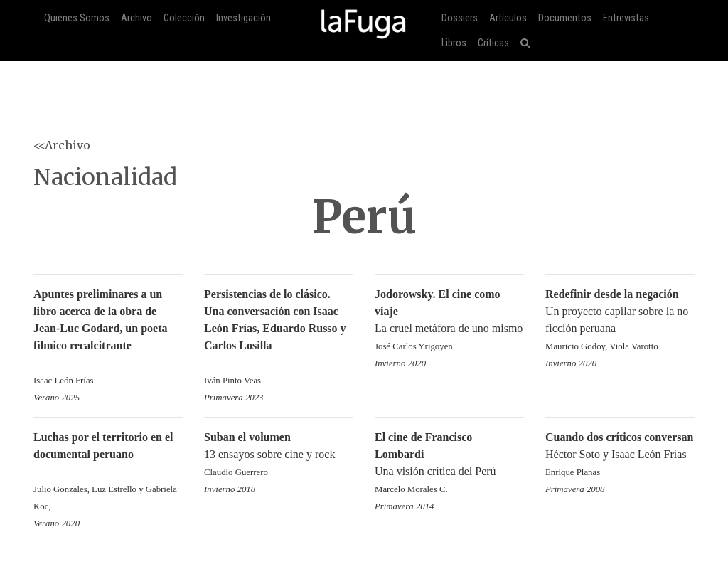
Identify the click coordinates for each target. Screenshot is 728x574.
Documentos (565, 18)
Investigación (243, 18)
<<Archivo (62, 145)
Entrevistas (626, 18)
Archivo (136, 18)
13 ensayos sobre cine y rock (279, 456)
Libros (454, 43)
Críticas (493, 43)
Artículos (508, 18)
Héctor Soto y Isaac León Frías (620, 456)
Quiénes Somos (77, 18)
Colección (184, 18)
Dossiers (460, 18)
